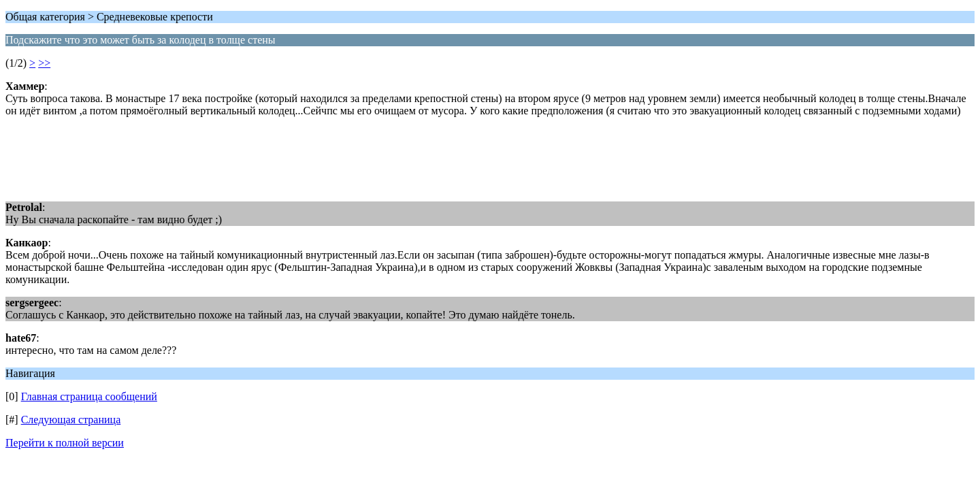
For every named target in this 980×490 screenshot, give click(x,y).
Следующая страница (71, 420)
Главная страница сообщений (89, 396)
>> (44, 63)
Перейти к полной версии (65, 443)
